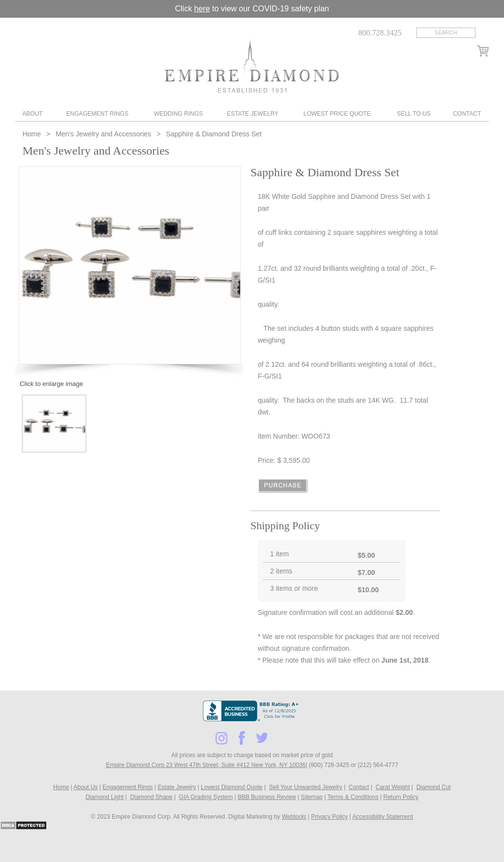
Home (33, 134)
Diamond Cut (434, 787)
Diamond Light (105, 797)
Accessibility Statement (383, 817)
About (32, 114)
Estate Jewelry (253, 114)
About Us (85, 787)
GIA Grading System (206, 797)
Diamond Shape (151, 797)
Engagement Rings (97, 114)
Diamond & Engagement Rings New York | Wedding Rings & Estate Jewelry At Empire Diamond (252, 65)
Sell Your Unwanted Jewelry (306, 787)
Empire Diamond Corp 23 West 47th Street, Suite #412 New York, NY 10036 (206, 765)
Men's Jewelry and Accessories (103, 134)
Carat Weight (393, 787)
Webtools (294, 817)
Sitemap (312, 797)
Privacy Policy (330, 817)
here (202, 9)
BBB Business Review (267, 797)
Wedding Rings (178, 114)
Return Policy (401, 797)
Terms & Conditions (353, 797)
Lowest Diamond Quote (232, 787)
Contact (467, 114)
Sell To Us (413, 114)
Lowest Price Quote (337, 114)
